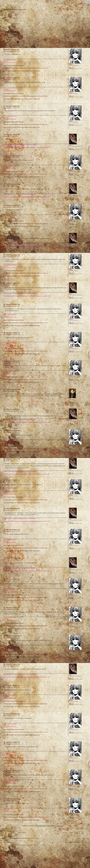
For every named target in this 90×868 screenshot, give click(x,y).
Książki (9, 65)
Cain (5, 71)
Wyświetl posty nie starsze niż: (34, 826)
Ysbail (30, 71)
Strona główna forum (45, 25)
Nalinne (26, 71)
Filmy (5, 65)
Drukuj (86, 40)
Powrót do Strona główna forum (10, 831)
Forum (21, 37)
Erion (39, 71)
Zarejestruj (9, 33)
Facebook (21, 65)
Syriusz (12, 71)
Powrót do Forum (22, 832)
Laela (8, 136)
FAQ (17, 2)
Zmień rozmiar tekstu (10, 2)
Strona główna (4, 2)
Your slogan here (31, 857)
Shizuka (35, 71)
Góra (86, 73)
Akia (8, 391)
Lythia (22, 71)
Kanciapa (17, 37)
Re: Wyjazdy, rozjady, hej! (12, 78)
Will (16, 71)
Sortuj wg (51, 826)
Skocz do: (65, 833)
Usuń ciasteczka (69, 842)
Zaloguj (15, 33)
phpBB (23, 857)
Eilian (19, 71)
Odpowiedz (7, 45)
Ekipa (5, 845)
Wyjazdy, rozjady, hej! (11, 43)
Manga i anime (15, 65)
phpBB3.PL (33, 845)
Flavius (8, 71)
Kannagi (9, 52)
